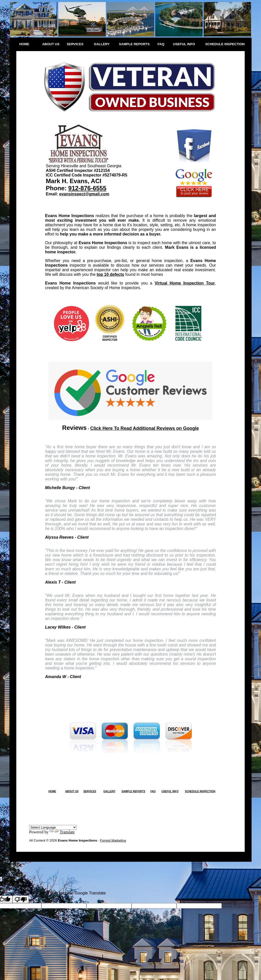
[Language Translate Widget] (53, 827)
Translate (62, 832)
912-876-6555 (87, 188)
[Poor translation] (21, 899)
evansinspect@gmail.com (84, 194)
